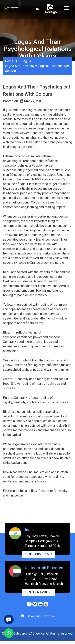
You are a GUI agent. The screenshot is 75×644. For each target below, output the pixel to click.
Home (9, 61)
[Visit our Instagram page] (46, 604)
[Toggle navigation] (67, 8)
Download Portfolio (37, 619)
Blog (24, 61)
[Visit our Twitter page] (35, 604)
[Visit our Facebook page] (29, 604)
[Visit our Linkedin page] (40, 604)
